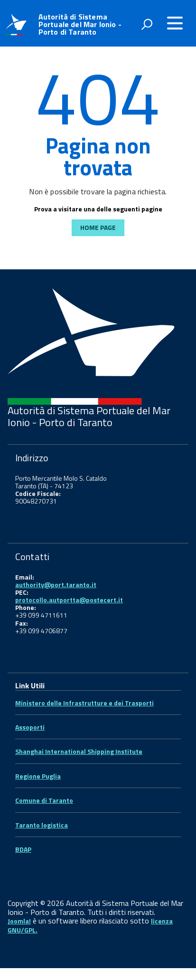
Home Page (98, 227)
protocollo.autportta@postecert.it (69, 600)
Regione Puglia (38, 776)
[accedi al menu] (175, 23)
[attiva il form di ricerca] (147, 24)
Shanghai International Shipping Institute (79, 751)
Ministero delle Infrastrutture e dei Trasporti (84, 703)
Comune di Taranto (44, 800)
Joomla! (19, 921)
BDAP (23, 849)
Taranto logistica (42, 825)
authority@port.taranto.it (56, 585)
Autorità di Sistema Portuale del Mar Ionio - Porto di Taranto (80, 24)
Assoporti (30, 727)
